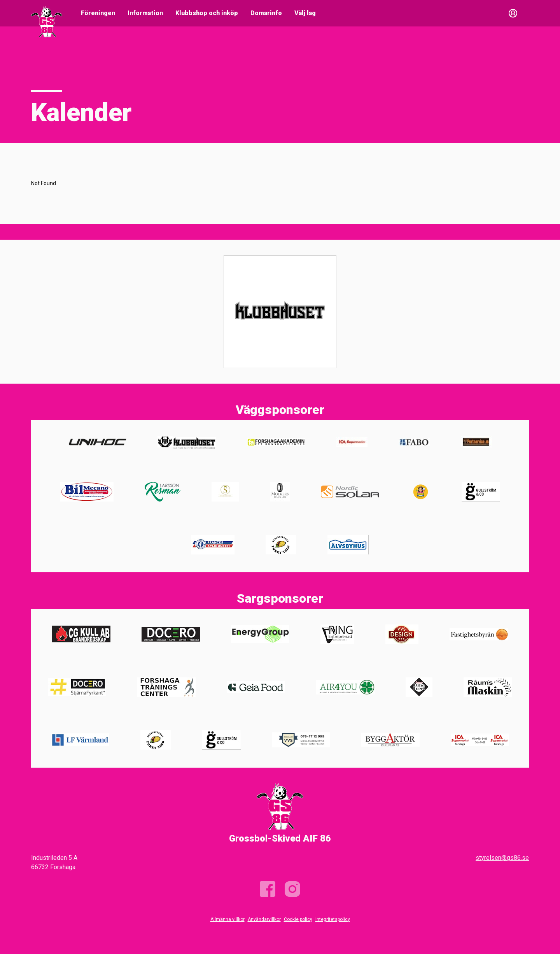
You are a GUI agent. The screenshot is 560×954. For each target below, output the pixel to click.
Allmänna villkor (227, 919)
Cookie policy (298, 919)
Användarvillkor (264, 919)
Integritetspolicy (333, 919)
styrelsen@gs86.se (502, 858)
